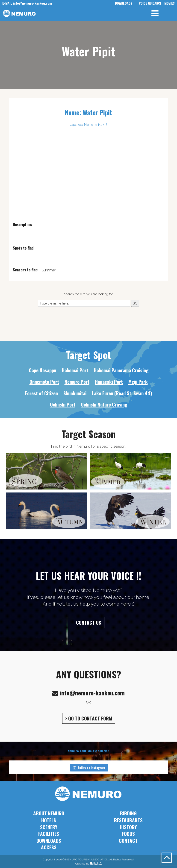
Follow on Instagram (89, 768)
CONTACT (128, 841)
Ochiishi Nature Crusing (104, 404)
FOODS (128, 834)
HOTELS (49, 820)
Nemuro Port (77, 382)
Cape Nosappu (43, 370)
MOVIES (170, 3)
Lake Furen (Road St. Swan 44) (122, 393)
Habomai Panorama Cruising (121, 370)
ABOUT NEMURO (49, 813)
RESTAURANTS (128, 820)
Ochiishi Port (63, 404)
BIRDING (128, 813)
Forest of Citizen (41, 393)
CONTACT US (89, 622)
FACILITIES (49, 834)
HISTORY (128, 827)
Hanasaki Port (109, 382)
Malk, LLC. (96, 863)
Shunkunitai (75, 393)
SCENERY (49, 827)
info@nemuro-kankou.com (27, 3)
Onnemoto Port (44, 382)
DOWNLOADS (124, 3)
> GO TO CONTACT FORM (89, 718)
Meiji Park (138, 382)
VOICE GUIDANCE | (151, 3)
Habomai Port (75, 370)
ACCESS (49, 847)
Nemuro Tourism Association (89, 751)
